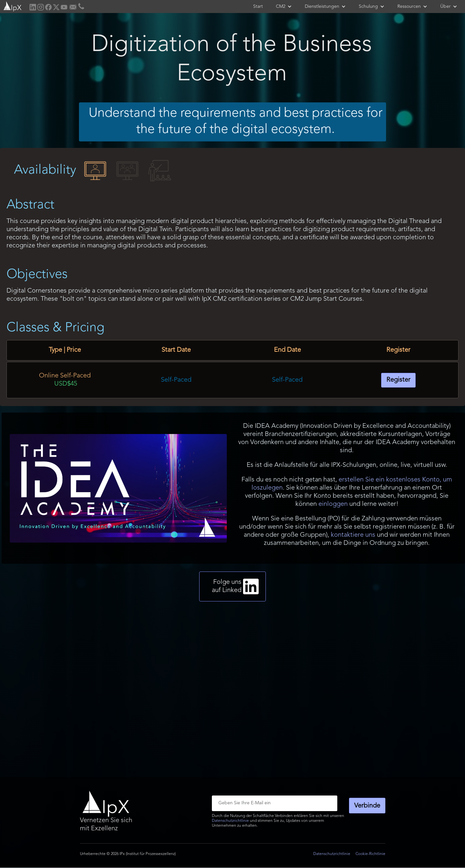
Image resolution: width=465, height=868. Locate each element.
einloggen (333, 504)
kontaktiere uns (353, 535)
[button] (284, 7)
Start (258, 7)
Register (398, 380)
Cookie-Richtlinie (370, 854)
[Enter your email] (275, 803)
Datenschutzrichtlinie (230, 821)
